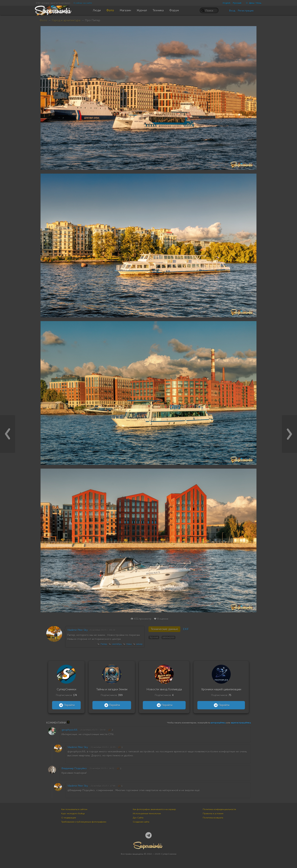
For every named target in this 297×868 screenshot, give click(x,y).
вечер (140, 644)
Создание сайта (141, 822)
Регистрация (246, 11)
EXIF (186, 629)
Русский (237, 3)
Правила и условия (213, 814)
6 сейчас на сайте (83, 3)
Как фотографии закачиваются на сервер (154, 809)
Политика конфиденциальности (219, 809)
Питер (104, 644)
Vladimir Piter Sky (77, 630)
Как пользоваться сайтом (74, 809)
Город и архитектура (66, 20)
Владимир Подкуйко (74, 768)
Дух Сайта (138, 818)
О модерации (69, 818)
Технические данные (164, 629)
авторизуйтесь (218, 723)
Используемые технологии (147, 814)
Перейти (66, 705)
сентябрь (117, 644)
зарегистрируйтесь (241, 723)
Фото (43, 20)
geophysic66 (70, 730)
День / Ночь (252, 3)
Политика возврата (213, 818)
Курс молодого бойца (73, 814)
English (227, 3)
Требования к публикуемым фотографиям (84, 822)
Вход (232, 11)
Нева (129, 644)
